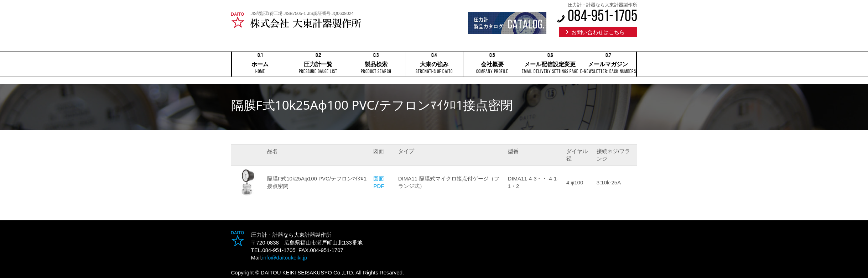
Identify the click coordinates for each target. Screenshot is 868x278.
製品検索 (376, 65)
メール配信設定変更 (550, 65)
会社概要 (492, 65)
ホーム (260, 65)
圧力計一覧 (318, 65)
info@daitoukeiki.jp (285, 258)
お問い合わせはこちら (598, 32)
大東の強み (434, 65)
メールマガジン (608, 65)
